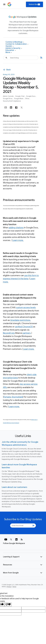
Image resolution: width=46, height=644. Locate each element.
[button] (23, 557)
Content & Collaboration (17, 44)
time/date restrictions (20, 320)
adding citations (16, 228)
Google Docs (31, 96)
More (9, 52)
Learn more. (18, 240)
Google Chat (20, 96)
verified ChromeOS (24, 327)
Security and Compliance (12, 101)
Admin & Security (14, 48)
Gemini (9, 46)
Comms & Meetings (15, 42)
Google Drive (8, 99)
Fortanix (7, 397)
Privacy (9, 587)
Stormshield (17, 397)
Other (27, 99)
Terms (14, 587)
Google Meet (19, 99)
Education (11, 50)
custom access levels (26, 308)
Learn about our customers (14, 487)
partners (27, 333)
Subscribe (35, 4)
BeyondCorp (9, 333)
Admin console (8, 96)
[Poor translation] (8, 605)
